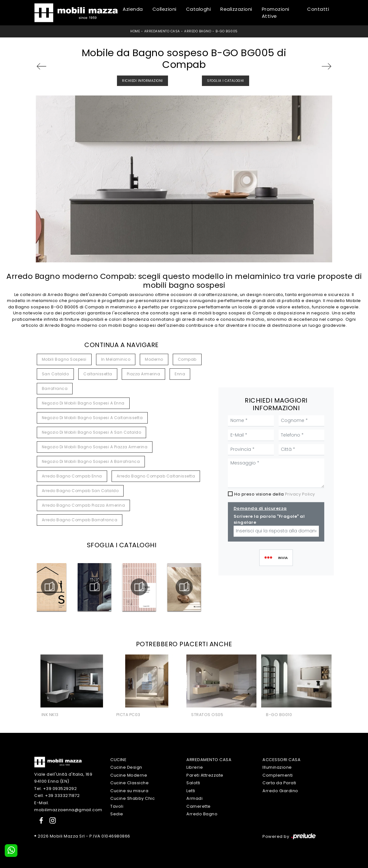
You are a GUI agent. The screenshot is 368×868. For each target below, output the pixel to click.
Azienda (133, 9)
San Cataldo (55, 374)
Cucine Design (126, 767)
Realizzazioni (236, 9)
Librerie (195, 767)
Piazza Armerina (144, 374)
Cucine (118, 760)
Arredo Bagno (198, 31)
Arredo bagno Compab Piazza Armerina (84, 505)
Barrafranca (55, 388)
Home (135, 31)
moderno (154, 359)
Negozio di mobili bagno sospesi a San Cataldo (92, 432)
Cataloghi (199, 9)
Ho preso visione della (275, 494)
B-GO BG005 (227, 31)
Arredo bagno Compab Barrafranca (80, 520)
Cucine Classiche (129, 783)
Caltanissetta (98, 374)
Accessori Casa (281, 760)
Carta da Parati (279, 783)
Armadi (194, 798)
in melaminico (116, 359)
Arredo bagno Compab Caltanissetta (156, 476)
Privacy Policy (300, 494)
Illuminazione (277, 767)
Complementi (278, 775)
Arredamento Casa (162, 31)
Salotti (193, 783)
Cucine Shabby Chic (132, 798)
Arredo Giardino (280, 791)
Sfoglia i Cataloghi (226, 81)
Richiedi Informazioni (142, 81)
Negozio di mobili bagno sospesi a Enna (83, 403)
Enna (180, 374)
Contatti (318, 9)
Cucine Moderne (129, 775)
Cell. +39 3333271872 (57, 796)
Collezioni (165, 9)
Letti (191, 791)
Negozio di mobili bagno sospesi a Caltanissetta (92, 418)
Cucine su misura (129, 791)
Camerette (199, 806)
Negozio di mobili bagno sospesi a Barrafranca (91, 461)
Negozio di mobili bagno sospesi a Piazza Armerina (95, 447)
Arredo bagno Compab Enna (72, 476)
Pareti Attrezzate (205, 775)
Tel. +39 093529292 (55, 789)
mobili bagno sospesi (64, 359)
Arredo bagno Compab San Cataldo (80, 491)
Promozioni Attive (276, 13)
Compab (187, 359)
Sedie (117, 814)
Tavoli (117, 806)
